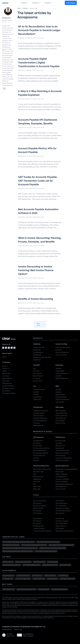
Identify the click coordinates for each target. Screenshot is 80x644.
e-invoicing (36, 378)
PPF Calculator (60, 501)
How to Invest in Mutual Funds (42, 469)
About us (5, 366)
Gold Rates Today (39, 526)
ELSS (35, 474)
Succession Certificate (62, 479)
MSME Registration (39, 425)
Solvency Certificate (62, 482)
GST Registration (38, 441)
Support (4, 357)
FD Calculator (37, 523)
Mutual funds (37, 360)
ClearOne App (60, 402)
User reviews (6, 376)
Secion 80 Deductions (62, 352)
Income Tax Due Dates (62, 460)
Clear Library (6, 381)
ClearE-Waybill (60, 371)
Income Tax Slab (60, 441)
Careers (4, 371)
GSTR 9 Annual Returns (40, 451)
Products (25, 3)
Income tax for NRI (61, 355)
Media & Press (6, 373)
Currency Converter (39, 528)
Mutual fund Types (39, 472)
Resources (37, 3)
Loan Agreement (61, 477)
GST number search (61, 503)
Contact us (5, 368)
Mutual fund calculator (40, 506)
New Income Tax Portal (62, 453)
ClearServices (37, 355)
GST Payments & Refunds (41, 453)
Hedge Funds (37, 479)
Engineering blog (7, 378)
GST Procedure (38, 446)
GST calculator (38, 513)
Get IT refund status (61, 523)
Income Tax (59, 350)
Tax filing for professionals (41, 411)
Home (19, 8)
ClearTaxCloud (38, 397)
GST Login (36, 371)
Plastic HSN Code (61, 418)
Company (48, 3)
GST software (37, 373)
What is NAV (37, 489)
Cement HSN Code (61, 413)
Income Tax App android (63, 347)
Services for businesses (62, 399)
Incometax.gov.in (60, 456)
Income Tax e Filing (39, 347)
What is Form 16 (60, 446)
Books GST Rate (60, 423)
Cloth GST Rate (60, 421)
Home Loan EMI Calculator (63, 511)
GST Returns (37, 443)
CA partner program (39, 390)
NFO (34, 484)
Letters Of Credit (61, 489)
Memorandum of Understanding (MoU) (67, 469)
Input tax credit (38, 381)
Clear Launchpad (38, 416)
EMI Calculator (37, 503)
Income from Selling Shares (64, 458)
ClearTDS (58, 376)
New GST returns (38, 376)
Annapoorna (34, 8)
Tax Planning (37, 350)
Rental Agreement (61, 487)
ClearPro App (37, 399)
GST (34, 368)
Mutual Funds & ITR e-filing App (42, 357)
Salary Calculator (61, 526)
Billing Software (60, 394)
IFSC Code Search (61, 506)
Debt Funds (37, 482)
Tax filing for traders (39, 413)
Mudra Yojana (60, 472)
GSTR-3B (36, 460)
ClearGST (58, 368)
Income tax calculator (40, 501)
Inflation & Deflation (61, 474)
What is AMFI (37, 487)
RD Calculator (37, 521)
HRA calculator (38, 518)
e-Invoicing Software (62, 373)
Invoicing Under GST (39, 456)
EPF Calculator (60, 528)
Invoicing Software (61, 397)
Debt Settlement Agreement (64, 484)
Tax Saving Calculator (62, 521)
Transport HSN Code (61, 416)
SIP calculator (37, 511)
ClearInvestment (38, 352)
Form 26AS (59, 443)
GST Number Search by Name (64, 531)
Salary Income (60, 448)
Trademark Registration (40, 418)
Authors (25, 8)
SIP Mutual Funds (38, 477)
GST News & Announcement (41, 448)
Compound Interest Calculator (42, 531)
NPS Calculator (60, 513)
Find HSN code (60, 518)
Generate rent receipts (62, 508)
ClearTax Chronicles (8, 386)
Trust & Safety (6, 391)
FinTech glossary (7, 383)
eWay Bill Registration (62, 378)
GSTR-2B (36, 458)
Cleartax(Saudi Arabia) (9, 393)
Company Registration (40, 421)
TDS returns (37, 423)
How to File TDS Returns (63, 451)
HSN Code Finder (61, 411)
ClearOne (58, 392)
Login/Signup (71, 3)
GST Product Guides (8, 388)
